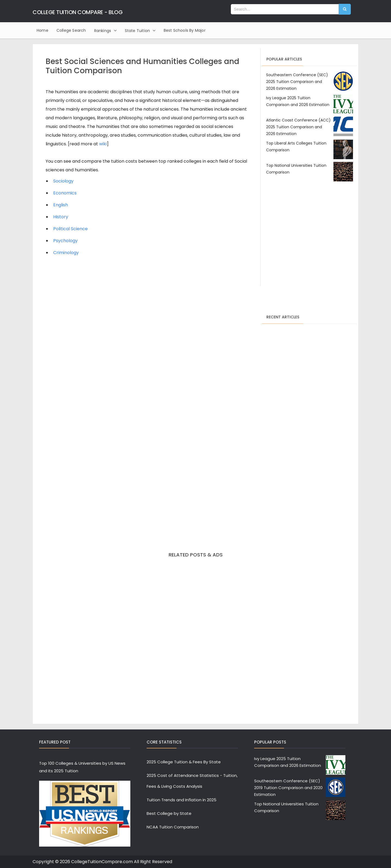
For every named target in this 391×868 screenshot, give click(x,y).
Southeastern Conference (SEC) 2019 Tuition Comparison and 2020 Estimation (288, 788)
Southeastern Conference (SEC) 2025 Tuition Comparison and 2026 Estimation (297, 82)
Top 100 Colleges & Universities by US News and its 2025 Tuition (82, 767)
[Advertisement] (310, 238)
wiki (103, 144)
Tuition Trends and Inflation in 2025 (182, 800)
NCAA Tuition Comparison (173, 827)
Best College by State (169, 813)
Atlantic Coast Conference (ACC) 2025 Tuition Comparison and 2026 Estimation (298, 127)
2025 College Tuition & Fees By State (184, 762)
